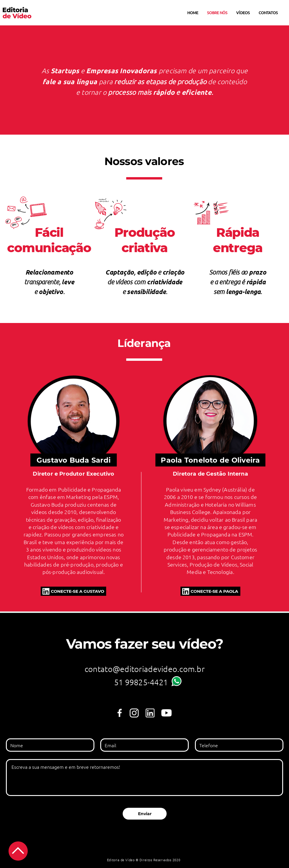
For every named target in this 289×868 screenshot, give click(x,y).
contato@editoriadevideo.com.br (145, 669)
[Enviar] (145, 814)
